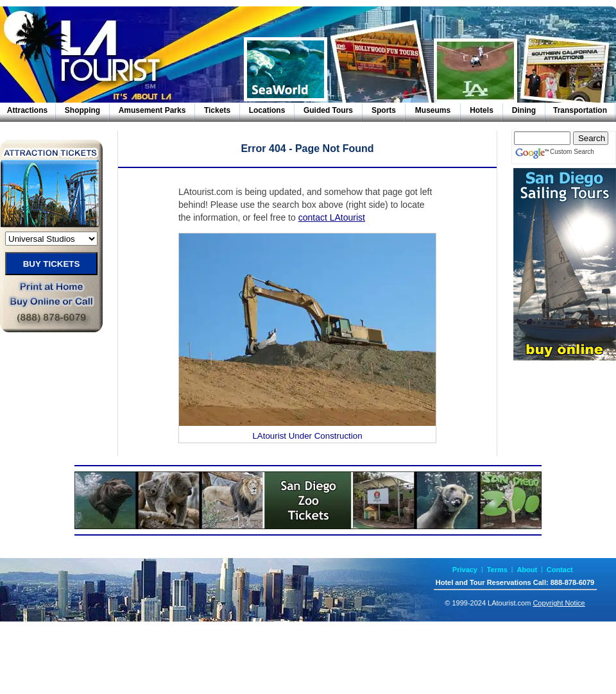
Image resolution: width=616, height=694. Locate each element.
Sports (384, 110)
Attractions (27, 110)
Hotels (482, 110)
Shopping (82, 110)
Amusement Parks (152, 110)
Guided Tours (328, 110)
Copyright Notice (559, 603)
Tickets (217, 110)
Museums (433, 110)
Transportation (580, 110)
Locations (267, 110)
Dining (524, 110)
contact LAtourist (332, 217)
